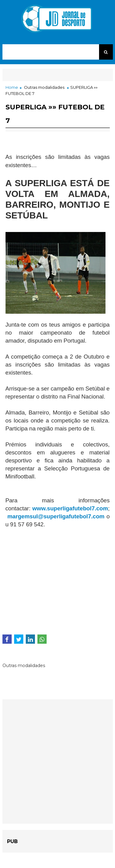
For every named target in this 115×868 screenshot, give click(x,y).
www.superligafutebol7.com (70, 508)
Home (12, 87)
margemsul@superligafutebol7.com (56, 516)
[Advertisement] (57, 580)
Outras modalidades (44, 87)
